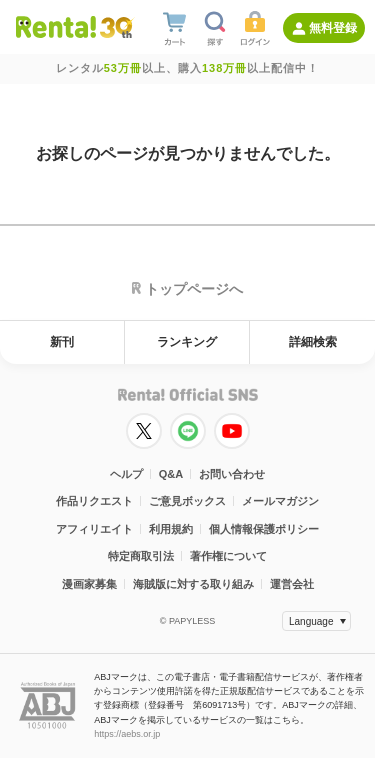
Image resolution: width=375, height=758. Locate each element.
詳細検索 (313, 342)
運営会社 (292, 584)
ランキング (187, 342)
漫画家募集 (89, 584)
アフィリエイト (94, 529)
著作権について (228, 556)
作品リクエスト (94, 501)
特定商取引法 (141, 556)
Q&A (171, 474)
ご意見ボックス (187, 501)
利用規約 (171, 529)
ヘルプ (126, 474)
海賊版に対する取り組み (193, 584)
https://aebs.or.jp (127, 734)
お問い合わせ (232, 474)
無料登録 (333, 28)
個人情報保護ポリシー (264, 529)
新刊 (62, 342)
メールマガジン (280, 501)
